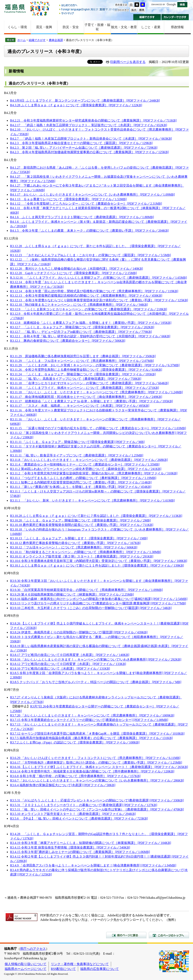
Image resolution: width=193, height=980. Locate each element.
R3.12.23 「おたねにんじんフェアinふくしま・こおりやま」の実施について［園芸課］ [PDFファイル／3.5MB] (90, 255)
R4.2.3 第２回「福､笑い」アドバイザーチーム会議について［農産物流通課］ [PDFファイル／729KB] (84, 148)
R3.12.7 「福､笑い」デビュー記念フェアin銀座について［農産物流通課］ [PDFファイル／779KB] (81, 332)
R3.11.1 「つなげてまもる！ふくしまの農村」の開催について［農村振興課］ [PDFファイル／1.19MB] (83, 478)
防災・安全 (71, 27)
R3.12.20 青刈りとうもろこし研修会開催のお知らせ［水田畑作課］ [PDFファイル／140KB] (76, 269)
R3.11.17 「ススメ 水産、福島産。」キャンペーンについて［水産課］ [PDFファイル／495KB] (80, 406)
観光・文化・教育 (124, 27)
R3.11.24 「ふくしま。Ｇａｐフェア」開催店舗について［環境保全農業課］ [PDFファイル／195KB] (83, 374)
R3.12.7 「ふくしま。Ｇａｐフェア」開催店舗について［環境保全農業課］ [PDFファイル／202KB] (82, 327)
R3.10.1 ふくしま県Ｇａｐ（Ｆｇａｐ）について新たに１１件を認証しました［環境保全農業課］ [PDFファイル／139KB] (97, 565)
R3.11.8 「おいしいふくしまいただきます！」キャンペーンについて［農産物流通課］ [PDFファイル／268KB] (89, 460)
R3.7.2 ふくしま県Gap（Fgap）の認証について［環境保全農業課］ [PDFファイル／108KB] (75, 742)
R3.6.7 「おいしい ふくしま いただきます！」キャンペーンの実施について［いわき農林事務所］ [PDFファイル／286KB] (97, 780)
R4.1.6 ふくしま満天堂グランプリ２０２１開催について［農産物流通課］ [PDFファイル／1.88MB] (82, 217)
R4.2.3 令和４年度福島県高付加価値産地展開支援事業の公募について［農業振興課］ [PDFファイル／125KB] (89, 152)
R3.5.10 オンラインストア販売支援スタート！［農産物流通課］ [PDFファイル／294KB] (73, 814)
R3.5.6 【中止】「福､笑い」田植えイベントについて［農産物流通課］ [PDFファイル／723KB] (79, 818)
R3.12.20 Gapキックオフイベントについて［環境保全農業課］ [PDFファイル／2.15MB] (73, 273)
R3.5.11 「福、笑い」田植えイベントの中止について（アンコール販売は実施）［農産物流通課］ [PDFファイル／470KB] (97, 809)
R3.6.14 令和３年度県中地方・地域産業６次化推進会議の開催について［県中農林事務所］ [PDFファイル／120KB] (92, 771)
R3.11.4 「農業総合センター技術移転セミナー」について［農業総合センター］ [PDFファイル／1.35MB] (85, 464)
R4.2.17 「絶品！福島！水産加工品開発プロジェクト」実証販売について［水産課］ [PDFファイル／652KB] (89, 125)
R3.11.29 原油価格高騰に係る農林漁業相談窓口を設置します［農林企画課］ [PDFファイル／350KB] (83, 356)
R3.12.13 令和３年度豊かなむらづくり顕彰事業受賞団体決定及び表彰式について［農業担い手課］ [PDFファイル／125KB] (99, 300)
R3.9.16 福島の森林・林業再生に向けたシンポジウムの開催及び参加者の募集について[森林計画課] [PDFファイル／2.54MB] (99, 599)
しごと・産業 (151, 27)
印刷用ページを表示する (128, 62)
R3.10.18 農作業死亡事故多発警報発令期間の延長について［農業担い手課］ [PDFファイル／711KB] (82, 525)
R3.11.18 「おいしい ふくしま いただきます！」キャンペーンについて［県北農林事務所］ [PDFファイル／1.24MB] (96, 392)
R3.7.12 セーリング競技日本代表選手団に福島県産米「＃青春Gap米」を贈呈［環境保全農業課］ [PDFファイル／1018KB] (97, 734)
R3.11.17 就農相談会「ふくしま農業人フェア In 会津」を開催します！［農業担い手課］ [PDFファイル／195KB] (91, 401)
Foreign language (89, 9)
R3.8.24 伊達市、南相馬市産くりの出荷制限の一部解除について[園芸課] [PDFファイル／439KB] (79, 632)
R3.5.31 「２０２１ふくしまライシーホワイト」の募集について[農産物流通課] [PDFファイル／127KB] (84, 805)
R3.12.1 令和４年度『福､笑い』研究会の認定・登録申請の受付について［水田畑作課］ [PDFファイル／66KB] (90, 336)
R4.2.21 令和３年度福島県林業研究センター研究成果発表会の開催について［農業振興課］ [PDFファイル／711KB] (93, 120)
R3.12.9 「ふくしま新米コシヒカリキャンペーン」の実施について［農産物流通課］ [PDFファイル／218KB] (89, 309)
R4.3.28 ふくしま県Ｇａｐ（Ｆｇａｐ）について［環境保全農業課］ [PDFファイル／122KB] (76, 105)
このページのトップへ (169, 935)
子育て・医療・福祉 (97, 27)
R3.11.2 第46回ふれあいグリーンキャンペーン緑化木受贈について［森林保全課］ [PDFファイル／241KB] (86, 469)
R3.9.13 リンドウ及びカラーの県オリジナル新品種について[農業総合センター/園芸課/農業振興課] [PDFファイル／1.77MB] (98, 603)
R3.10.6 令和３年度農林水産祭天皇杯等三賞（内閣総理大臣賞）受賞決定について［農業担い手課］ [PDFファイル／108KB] (99, 561)
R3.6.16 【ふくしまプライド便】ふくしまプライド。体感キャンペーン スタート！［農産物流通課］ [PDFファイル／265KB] (99, 767)
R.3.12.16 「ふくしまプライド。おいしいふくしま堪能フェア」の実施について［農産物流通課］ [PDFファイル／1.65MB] (99, 278)
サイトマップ (89, 13)
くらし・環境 (17, 27)
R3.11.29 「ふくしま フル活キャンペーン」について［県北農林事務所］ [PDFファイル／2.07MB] (82, 361)
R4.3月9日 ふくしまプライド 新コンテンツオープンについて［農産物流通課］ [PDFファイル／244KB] (85, 101)
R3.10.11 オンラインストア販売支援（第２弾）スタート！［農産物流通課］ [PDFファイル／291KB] (82, 556)
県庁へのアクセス (33, 949)
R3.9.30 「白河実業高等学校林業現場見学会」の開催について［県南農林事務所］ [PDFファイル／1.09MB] (86, 590)
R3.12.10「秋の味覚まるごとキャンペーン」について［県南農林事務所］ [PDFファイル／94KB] (79, 305)
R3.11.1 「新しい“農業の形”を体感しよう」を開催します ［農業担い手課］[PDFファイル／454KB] (81, 487)
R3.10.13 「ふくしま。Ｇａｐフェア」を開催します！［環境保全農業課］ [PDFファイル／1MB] (79, 538)
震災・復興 (44, 27)
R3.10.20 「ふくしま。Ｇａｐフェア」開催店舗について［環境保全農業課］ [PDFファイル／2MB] (80, 520)
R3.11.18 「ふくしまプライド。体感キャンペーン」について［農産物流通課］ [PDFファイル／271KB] (84, 388)
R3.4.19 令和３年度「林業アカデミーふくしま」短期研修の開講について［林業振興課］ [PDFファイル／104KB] (91, 843)
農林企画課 (56, 40)
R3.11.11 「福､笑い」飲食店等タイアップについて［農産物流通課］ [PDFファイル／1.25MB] (77, 455)
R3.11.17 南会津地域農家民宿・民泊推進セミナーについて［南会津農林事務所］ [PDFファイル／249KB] (86, 397)
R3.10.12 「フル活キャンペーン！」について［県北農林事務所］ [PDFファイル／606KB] (74, 547)
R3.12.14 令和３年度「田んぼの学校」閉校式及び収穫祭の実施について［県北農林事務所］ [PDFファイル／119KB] (94, 291)
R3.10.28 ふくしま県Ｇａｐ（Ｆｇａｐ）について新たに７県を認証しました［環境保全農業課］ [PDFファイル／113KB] (96, 516)
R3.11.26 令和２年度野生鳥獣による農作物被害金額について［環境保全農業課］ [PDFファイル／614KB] (86, 370)
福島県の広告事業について (100, 969)
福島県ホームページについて (26, 969)
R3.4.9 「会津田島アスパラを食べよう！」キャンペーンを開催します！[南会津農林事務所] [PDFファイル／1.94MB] (93, 865)
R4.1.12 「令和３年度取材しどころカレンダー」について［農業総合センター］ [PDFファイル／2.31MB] (86, 204)
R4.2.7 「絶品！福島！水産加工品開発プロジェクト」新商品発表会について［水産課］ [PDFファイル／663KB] (91, 139)
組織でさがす (147, 17)
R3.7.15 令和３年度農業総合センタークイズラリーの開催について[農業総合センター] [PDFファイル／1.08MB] (89, 720)
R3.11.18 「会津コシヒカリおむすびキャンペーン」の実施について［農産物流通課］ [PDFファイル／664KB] (89, 383)
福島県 (15, 8)
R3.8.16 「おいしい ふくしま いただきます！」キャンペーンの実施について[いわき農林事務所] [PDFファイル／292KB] (96, 659)
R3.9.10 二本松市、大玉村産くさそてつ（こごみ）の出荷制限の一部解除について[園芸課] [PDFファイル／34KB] (91, 608)
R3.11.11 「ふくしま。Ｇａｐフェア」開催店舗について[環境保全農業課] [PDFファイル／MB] (77, 442)
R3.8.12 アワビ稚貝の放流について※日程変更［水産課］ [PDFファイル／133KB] (68, 664)
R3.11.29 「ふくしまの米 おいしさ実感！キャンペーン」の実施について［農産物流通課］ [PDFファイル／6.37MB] (95, 365)
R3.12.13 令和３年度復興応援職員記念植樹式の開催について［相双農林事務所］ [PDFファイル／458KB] (86, 296)
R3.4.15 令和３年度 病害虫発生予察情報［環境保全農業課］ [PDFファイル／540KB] (70, 847)
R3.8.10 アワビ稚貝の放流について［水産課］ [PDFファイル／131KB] (60, 669)
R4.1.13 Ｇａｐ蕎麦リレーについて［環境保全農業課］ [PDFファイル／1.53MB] (68, 199)
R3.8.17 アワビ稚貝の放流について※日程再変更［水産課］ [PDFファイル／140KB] (70, 655)
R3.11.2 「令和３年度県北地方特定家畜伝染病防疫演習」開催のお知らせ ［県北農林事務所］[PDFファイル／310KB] (94, 473)
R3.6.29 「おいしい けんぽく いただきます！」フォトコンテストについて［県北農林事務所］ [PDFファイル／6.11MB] (95, 758)
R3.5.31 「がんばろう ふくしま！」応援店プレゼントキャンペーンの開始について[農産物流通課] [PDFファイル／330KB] (97, 800)
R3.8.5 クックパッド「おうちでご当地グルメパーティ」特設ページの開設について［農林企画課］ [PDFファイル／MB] (96, 682)
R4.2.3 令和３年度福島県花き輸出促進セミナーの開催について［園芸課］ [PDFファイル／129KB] (81, 143)
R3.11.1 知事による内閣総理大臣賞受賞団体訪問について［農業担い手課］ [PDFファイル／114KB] (81, 482)
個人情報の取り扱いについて (26, 964)
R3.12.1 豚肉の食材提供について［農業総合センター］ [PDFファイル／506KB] (68, 341)
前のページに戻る (126, 935)
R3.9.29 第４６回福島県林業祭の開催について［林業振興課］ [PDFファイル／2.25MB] (72, 594)
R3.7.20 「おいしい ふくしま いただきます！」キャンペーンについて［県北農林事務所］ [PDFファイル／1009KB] (92, 715)
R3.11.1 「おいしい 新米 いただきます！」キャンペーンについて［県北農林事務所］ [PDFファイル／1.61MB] (92, 500)
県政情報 (177, 27)
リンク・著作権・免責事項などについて (80, 964)
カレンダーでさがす (175, 17)
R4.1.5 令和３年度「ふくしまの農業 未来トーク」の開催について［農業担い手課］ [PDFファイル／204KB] (89, 231)
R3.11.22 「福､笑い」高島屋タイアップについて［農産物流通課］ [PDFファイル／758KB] (76, 379)
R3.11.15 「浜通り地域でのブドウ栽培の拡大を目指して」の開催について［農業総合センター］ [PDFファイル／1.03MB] (98, 428)
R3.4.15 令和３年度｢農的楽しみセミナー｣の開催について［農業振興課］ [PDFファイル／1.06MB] (80, 852)
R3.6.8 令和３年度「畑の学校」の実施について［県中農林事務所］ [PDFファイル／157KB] (75, 776)
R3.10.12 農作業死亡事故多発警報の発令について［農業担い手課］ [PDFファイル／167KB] (75, 543)
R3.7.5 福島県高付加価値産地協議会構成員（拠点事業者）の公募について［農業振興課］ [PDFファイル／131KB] (91, 738)
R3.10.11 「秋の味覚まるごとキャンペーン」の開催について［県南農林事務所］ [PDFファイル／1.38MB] (86, 552)
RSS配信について (63, 969)
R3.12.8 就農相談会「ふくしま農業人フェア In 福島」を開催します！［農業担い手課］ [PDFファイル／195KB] (91, 323)
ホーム (22, 40)
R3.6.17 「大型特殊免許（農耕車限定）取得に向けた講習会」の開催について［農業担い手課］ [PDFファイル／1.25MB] (96, 763)
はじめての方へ (89, 6)
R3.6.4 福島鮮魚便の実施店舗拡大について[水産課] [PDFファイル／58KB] (63, 785)
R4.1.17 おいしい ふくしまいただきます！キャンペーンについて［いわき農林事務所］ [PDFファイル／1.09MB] (92, 195)
